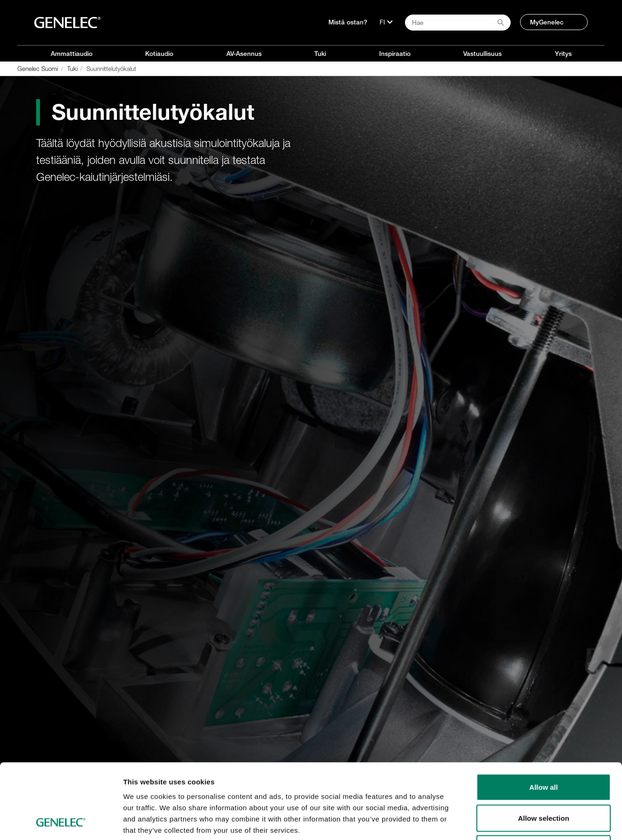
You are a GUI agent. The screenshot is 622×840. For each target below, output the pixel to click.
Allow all (544, 717)
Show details (493, 821)
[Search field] (458, 23)
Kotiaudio (159, 54)
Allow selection (543, 748)
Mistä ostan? (348, 22)
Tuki (320, 54)
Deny (544, 778)
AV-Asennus (244, 54)
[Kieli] (386, 22)
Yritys (563, 54)
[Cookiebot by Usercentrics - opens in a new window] (61, 822)
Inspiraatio (395, 54)
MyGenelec (547, 22)
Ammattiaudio (72, 54)
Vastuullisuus (482, 54)
